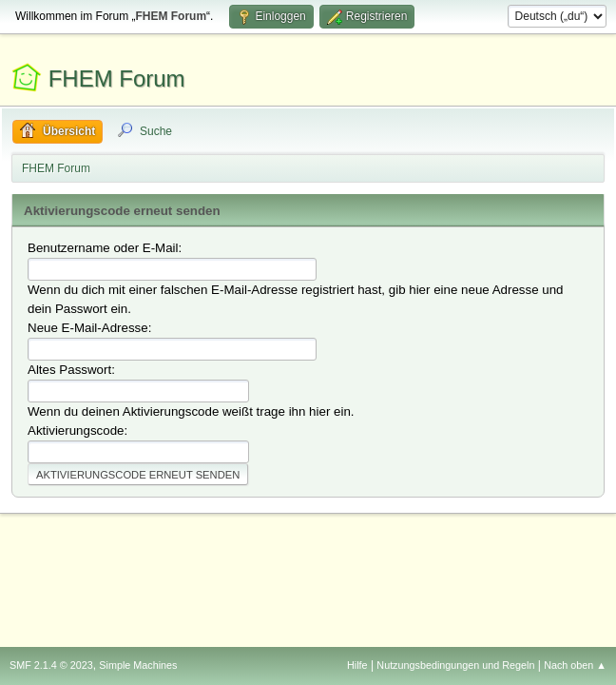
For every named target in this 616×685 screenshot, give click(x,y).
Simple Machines (138, 665)
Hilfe (357, 665)
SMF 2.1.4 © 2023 (51, 665)
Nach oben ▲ (575, 665)
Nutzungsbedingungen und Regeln (455, 665)
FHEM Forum (117, 78)
